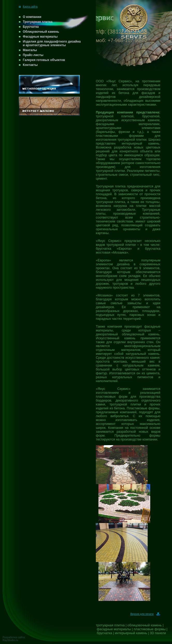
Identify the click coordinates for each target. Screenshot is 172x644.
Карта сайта (28, 7)
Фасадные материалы (40, 37)
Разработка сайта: (14, 637)
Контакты (30, 65)
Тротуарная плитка (38, 22)
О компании (32, 17)
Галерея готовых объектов (44, 60)
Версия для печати (145, 614)
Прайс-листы (33, 55)
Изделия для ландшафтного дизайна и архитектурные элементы (52, 43)
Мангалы (30, 50)
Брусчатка (31, 27)
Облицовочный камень (41, 32)
